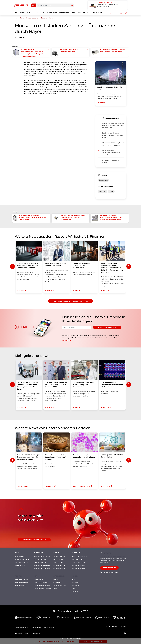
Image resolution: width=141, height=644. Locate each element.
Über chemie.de (49, 627)
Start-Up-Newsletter (22, 562)
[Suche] (72, 5)
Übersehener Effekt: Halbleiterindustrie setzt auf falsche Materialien (111, 153)
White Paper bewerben (79, 565)
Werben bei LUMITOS (22, 627)
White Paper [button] (64, 13)
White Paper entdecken (79, 556)
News (73, 579)
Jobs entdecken (39, 579)
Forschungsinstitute (59, 585)
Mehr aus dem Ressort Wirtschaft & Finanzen (71, 301)
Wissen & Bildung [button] (84, 13)
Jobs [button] (73, 13)
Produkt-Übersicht (59, 568)
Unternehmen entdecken (42, 556)
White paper (76, 585)
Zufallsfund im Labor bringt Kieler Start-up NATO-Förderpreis (113, 144)
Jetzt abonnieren (109, 568)
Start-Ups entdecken (41, 559)
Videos (55, 589)
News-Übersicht (20, 565)
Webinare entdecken (21, 579)
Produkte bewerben (59, 565)
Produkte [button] (36, 13)
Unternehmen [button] (25, 13)
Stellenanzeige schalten (42, 585)
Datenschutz (36, 633)
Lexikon (55, 579)
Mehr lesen (68, 340)
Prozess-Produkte (59, 562)
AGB (27, 633)
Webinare (75, 592)
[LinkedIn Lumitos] (125, 633)
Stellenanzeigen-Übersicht (43, 589)
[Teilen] (116, 13)
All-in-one (75, 595)
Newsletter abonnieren (107, 327)
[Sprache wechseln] (121, 13)
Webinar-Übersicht (21, 585)
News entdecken (20, 556)
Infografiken (57, 582)
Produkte (75, 582)
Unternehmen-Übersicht (42, 568)
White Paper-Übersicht (79, 568)
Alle (33, 5)
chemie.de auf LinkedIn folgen (109, 572)
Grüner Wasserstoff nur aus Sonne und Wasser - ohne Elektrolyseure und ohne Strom (113, 125)
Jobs (73, 589)
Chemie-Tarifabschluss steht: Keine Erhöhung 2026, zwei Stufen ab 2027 (113, 135)
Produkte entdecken (59, 556)
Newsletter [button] (97, 13)
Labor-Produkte (58, 559)
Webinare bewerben (21, 582)
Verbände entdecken (40, 562)
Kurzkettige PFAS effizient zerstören (110, 161)
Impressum (18, 633)
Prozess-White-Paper (79, 562)
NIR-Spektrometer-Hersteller (34, 540)
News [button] (16, 13)
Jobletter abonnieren (41, 582)
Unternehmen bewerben (42, 565)
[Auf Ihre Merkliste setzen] (111, 13)
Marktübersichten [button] (50, 13)
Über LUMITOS (36, 627)
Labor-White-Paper (78, 559)
